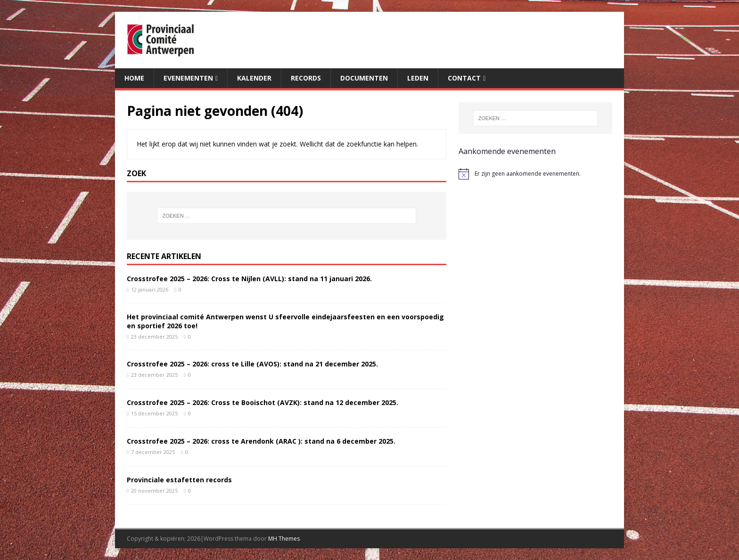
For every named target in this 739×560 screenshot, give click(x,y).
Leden (418, 78)
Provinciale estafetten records (179, 480)
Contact (464, 78)
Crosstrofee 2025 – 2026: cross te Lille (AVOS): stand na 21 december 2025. (252, 364)
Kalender (254, 78)
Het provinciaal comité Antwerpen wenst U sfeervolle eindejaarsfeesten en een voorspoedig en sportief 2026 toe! (285, 321)
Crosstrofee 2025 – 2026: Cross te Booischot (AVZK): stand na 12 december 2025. (263, 402)
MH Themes (284, 539)
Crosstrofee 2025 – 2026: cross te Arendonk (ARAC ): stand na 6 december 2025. (261, 441)
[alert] (535, 174)
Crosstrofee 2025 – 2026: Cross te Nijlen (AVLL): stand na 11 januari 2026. (249, 279)
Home (134, 78)
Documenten (364, 78)
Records (306, 78)
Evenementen (188, 78)
